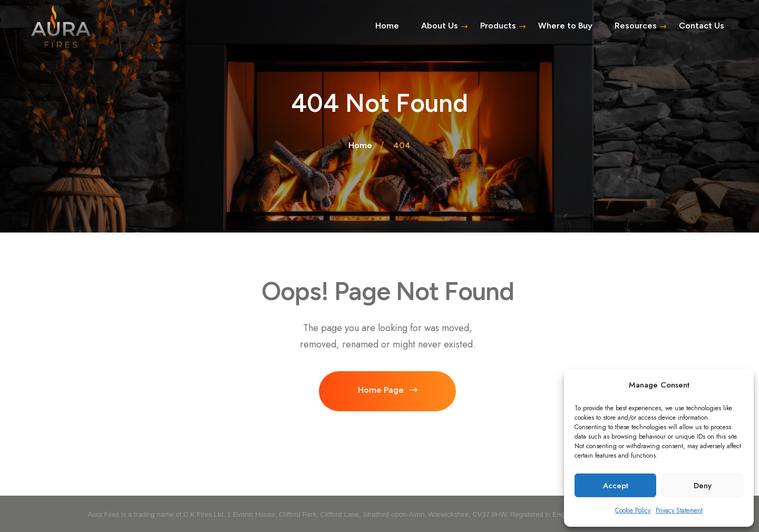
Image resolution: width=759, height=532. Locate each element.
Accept (616, 486)
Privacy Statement (679, 510)
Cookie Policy (633, 510)
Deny (703, 486)
